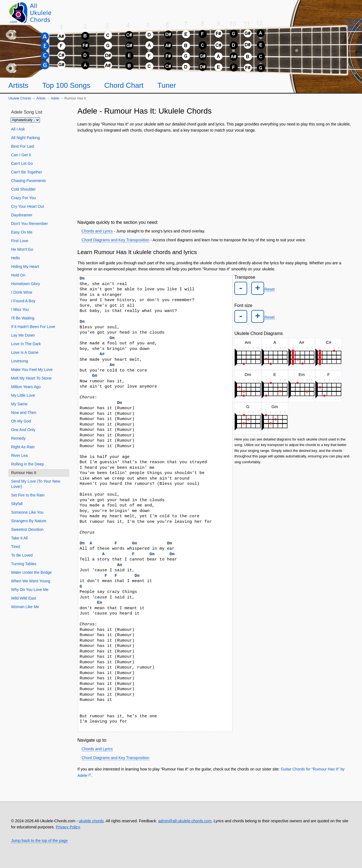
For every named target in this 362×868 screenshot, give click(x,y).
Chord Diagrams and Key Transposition (115, 240)
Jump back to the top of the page (39, 841)
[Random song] (328, 29)
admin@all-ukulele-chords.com (185, 821)
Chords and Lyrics (97, 231)
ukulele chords (91, 821)
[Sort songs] (25, 120)
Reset (266, 288)
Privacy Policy (68, 827)
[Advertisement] (214, 175)
